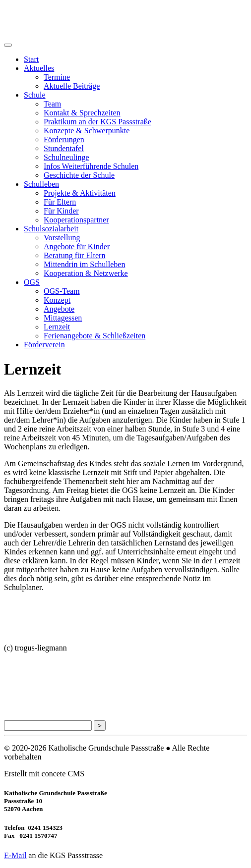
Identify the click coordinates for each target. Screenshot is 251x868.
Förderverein (44, 345)
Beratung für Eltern (74, 255)
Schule (35, 95)
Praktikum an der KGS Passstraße (97, 122)
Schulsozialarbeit (51, 229)
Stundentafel (64, 148)
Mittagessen (63, 318)
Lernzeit (57, 327)
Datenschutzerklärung (35, 667)
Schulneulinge (66, 157)
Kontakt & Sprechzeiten (82, 113)
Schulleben (41, 184)
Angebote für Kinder (77, 246)
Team (52, 104)
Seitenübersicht (26, 705)
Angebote (59, 309)
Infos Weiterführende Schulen (91, 166)
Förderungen (64, 139)
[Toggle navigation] (8, 45)
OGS (32, 282)
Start (31, 59)
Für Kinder (61, 211)
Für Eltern (60, 202)
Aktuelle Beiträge (72, 86)
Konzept (57, 300)
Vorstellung (62, 238)
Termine (57, 77)
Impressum (20, 686)
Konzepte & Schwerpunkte (87, 131)
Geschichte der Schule (79, 175)
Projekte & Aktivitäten (80, 193)
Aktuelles (39, 68)
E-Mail (15, 855)
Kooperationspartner (76, 220)
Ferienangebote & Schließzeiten (94, 336)
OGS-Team (62, 291)
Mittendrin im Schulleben (84, 264)
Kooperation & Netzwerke (86, 273)
